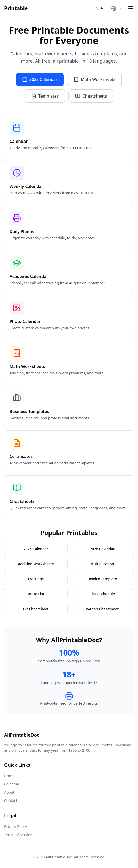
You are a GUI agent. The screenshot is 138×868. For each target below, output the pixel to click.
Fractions (36, 579)
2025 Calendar (40, 79)
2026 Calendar (102, 549)
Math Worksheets (94, 79)
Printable (16, 8)
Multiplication (102, 564)
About (9, 792)
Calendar (12, 784)
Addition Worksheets (36, 564)
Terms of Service (18, 835)
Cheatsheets (91, 96)
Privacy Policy (15, 826)
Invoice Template (102, 579)
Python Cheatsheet (102, 609)
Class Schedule (102, 594)
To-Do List (36, 594)
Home (9, 776)
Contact (11, 801)
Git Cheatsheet (36, 609)
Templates (45, 96)
